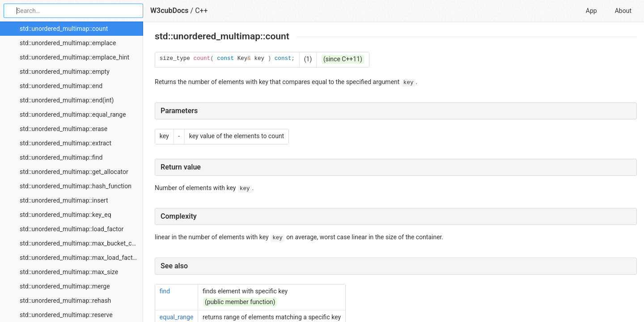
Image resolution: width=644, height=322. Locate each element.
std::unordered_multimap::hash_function (76, 186)
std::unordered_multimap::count (64, 29)
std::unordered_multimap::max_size (69, 272)
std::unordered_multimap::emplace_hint (74, 57)
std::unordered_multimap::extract (66, 143)
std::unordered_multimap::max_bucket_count (81, 243)
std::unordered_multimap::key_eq (66, 215)
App (591, 11)
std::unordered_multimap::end (61, 86)
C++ (201, 11)
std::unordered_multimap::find (61, 157)
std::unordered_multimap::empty (65, 72)
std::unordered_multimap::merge (65, 286)
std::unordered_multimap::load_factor (72, 229)
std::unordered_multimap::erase (64, 129)
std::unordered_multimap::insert (64, 200)
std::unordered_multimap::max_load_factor (79, 258)
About (623, 11)
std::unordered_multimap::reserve (66, 315)
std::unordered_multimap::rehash (65, 301)
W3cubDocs (169, 11)
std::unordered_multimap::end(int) (67, 100)
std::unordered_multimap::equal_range (73, 114)
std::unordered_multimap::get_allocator (74, 172)
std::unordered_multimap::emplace (68, 43)
